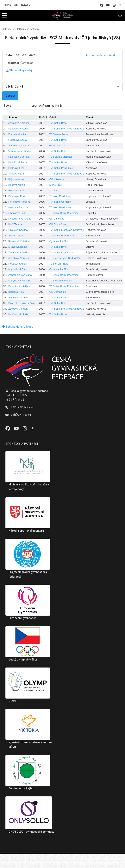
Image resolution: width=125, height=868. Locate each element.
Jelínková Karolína (19, 123)
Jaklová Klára (16, 174)
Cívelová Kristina (18, 230)
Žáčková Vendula (18, 309)
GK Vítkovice (57, 179)
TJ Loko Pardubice (60, 196)
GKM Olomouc (58, 145)
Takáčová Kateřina (19, 252)
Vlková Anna (16, 236)
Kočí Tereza (15, 224)
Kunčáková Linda (18, 314)
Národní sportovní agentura (26, 531)
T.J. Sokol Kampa (59, 297)
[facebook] (102, 5)
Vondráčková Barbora (21, 151)
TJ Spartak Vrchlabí (61, 157)
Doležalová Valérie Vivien (23, 303)
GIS (16, 5)
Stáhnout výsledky (19, 70)
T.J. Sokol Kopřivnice (61, 252)
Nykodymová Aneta (19, 219)
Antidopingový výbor (22, 788)
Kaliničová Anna (18, 162)
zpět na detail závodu (101, 55)
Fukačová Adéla (18, 140)
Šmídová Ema (16, 168)
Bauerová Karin (17, 196)
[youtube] (108, 5)
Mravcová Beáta (18, 247)
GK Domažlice (57, 224)
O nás (7, 5)
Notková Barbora (18, 207)
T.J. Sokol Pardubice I (62, 168)
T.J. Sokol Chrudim (60, 202)
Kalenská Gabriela (19, 157)
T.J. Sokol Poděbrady (61, 236)
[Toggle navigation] (120, 16)
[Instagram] (25, 428)
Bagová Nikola (17, 185)
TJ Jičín (54, 191)
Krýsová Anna (16, 179)
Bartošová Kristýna (19, 286)
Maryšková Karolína (20, 281)
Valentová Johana (19, 145)
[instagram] (114, 5)
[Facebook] (8, 428)
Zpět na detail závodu (18, 327)
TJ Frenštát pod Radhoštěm (65, 258)
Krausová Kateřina (19, 241)
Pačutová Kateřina (19, 129)
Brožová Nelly (16, 292)
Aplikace (7, 29)
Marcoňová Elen (18, 269)
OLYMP (13, 701)
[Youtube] (17, 428)
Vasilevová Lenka (18, 297)
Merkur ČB (55, 185)
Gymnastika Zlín (59, 241)
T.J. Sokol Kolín (58, 151)
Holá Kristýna (16, 191)
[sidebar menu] (5, 16)
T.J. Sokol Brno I (59, 123)
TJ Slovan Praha (59, 134)
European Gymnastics (22, 618)
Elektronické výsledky (27, 29)
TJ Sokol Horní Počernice (64, 213)
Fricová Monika (17, 134)
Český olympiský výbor (23, 660)
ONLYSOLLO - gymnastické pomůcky (31, 832)
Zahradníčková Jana (20, 275)
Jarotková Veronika (19, 258)
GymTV (26, 5)
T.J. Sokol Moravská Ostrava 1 (67, 129)
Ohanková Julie (17, 213)
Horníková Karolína (19, 202)
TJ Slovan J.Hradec (60, 281)
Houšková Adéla (18, 264)
